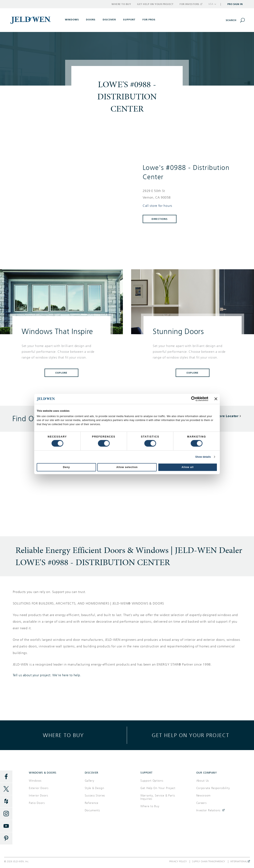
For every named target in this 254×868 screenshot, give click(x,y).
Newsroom (204, 796)
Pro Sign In (235, 4)
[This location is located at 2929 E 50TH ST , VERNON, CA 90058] (191, 194)
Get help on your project (190, 735)
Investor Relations (208, 810)
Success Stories (95, 796)
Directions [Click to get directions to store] (160, 219)
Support (129, 20)
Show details (203, 457)
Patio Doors (37, 803)
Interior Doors (38, 796)
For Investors (191, 4)
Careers (201, 803)
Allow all (188, 467)
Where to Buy (121, 4)
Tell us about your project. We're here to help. (47, 675)
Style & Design (95, 788)
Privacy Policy (178, 862)
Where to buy (63, 735)
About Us (203, 781)
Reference (92, 803)
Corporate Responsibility (213, 788)
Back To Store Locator (220, 416)
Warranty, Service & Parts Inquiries (158, 797)
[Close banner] (216, 399)
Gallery (89, 781)
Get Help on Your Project (155, 4)
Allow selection (127, 467)
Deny (66, 467)
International (240, 862)
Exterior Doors (39, 788)
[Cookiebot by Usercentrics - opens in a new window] (190, 399)
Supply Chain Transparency (209, 862)
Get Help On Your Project (158, 788)
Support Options (152, 781)
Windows (35, 781)
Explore (61, 373)
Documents (92, 810)
